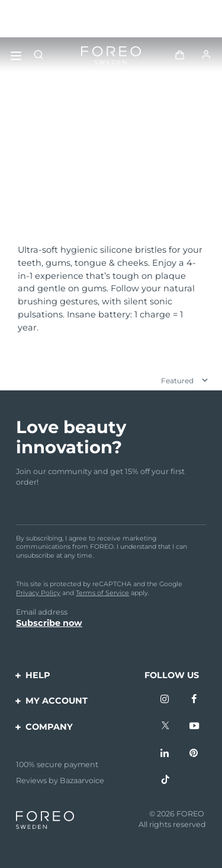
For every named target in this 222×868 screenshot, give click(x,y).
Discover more (53, 199)
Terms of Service (102, 593)
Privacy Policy (38, 593)
